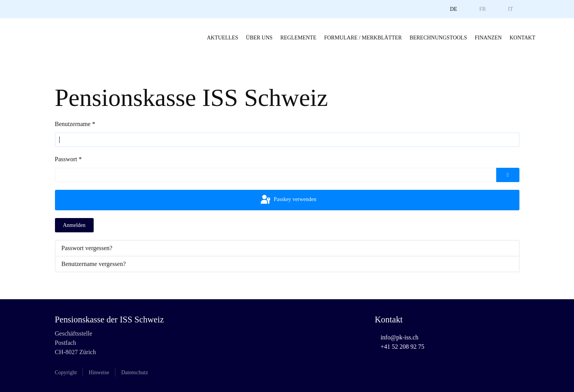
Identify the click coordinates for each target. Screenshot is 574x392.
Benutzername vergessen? (94, 264)
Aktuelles (222, 38)
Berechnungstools (438, 38)
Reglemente (298, 38)
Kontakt (522, 38)
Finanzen (488, 38)
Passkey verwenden (288, 200)
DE (453, 9)
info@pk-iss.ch (399, 337)
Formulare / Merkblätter (363, 38)
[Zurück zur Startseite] (31, 37)
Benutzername (75, 124)
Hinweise (99, 372)
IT (510, 9)
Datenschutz (135, 372)
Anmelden (74, 225)
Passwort (69, 159)
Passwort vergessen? (87, 248)
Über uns (259, 38)
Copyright (66, 372)
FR (482, 9)
